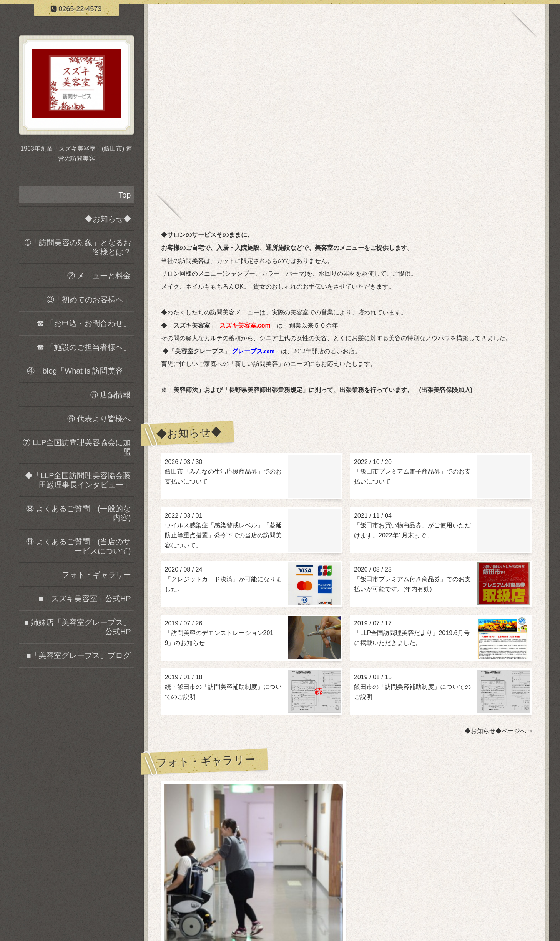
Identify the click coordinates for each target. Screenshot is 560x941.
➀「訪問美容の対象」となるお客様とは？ (78, 247)
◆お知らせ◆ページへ (498, 731)
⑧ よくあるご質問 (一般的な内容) (78, 513)
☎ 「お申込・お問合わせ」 (84, 323)
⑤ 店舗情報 (111, 395)
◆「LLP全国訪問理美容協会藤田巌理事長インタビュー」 (78, 480)
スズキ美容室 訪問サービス (346, 900)
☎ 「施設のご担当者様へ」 (84, 347)
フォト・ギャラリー (96, 575)
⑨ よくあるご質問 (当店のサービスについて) (78, 546)
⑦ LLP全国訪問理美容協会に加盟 (77, 447)
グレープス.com (253, 351)
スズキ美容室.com (245, 325)
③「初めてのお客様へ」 (89, 299)
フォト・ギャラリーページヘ (489, 853)
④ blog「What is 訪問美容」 (79, 371)
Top (125, 195)
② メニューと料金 (99, 276)
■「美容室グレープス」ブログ (78, 655)
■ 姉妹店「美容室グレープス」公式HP (78, 627)
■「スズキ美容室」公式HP (85, 599)
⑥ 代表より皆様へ (99, 419)
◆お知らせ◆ (108, 219)
